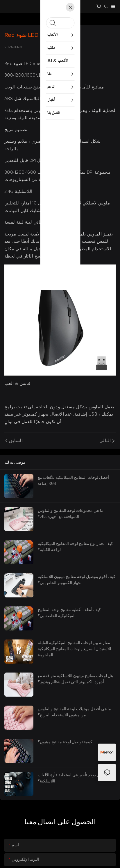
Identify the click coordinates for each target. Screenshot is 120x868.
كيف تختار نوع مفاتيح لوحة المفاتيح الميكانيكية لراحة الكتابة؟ (75, 546)
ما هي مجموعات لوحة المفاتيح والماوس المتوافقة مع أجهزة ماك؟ (71, 513)
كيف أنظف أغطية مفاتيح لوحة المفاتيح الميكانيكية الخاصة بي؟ (69, 613)
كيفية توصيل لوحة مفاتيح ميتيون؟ (65, 742)
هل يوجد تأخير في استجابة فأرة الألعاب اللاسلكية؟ (70, 778)
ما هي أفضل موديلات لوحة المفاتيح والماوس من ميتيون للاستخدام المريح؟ (74, 712)
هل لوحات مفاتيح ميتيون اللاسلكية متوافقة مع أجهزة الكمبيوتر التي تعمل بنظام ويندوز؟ (75, 679)
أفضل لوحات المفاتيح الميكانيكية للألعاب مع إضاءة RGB (73, 480)
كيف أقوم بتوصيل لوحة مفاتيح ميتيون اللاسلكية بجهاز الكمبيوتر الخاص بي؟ (77, 579)
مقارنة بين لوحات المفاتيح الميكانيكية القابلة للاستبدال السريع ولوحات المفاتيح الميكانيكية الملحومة (74, 649)
